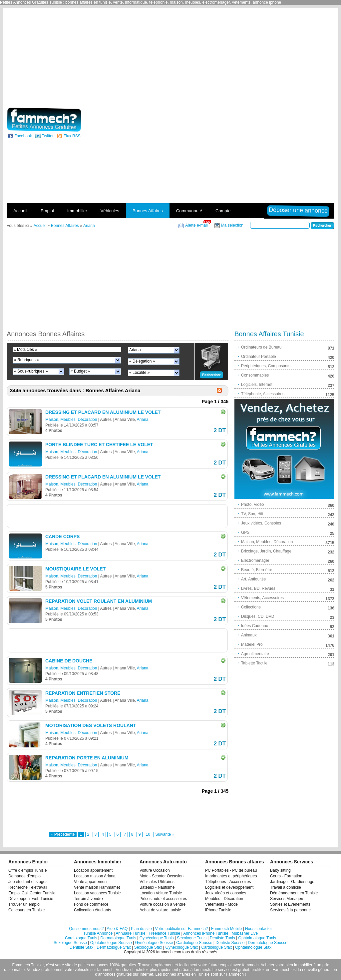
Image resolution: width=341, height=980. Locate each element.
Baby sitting (280, 870)
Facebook (23, 136)
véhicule (82, 970)
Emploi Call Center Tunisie (32, 893)
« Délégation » (142, 361)
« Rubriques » (26, 360)
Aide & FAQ (117, 929)
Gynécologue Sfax (182, 947)
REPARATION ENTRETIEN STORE (83, 693)
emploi (226, 965)
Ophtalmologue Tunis (257, 938)
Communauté (189, 211)
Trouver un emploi (24, 904)
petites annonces (93, 965)
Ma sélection (232, 225)
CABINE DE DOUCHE (69, 661)
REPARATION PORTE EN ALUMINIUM (87, 758)
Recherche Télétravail (28, 887)
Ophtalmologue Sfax (253, 947)
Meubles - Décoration (224, 899)
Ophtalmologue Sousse (111, 943)
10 (148, 834)
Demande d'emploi (25, 876)
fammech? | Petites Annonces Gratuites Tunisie (43, 120)
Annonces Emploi (28, 862)
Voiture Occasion (155, 870)
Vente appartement (91, 882)
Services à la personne (290, 910)
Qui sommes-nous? (86, 929)
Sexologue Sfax (148, 947)
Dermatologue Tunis (118, 938)
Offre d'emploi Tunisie (27, 870)
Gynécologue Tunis (157, 938)
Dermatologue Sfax (114, 947)
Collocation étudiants (92, 910)
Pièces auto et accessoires (163, 899)
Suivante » (165, 834)
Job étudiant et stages (28, 882)
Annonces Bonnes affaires (235, 862)
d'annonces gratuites (113, 974)
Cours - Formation (286, 876)
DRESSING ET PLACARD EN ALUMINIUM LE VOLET (103, 412)
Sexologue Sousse (70, 943)
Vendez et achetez (132, 970)
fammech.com (169, 952)
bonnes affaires (176, 974)
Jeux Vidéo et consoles (226, 893)
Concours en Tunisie (26, 910)
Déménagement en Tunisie (294, 893)
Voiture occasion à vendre (163, 904)
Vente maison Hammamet (97, 887)
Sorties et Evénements (290, 904)
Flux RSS (72, 136)
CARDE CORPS (62, 536)
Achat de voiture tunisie (160, 910)
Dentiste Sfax (81, 947)
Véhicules (110, 211)
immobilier (303, 965)
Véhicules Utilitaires (157, 882)
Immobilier (77, 211)
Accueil (20, 211)
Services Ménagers (287, 899)
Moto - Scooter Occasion (162, 876)
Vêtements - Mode (221, 904)
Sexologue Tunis (192, 938)
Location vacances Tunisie (97, 893)
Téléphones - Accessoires (228, 882)
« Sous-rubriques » (31, 371)
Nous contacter (259, 929)
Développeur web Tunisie (31, 899)
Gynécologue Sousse (154, 943)
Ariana (135, 350)
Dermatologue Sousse (268, 943)
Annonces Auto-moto (163, 862)
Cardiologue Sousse (194, 943)
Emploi (47, 211)
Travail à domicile (286, 887)
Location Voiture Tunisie (161, 893)
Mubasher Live (245, 933)
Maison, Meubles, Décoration (71, 420)
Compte (223, 211)
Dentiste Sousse (230, 943)
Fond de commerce (91, 904)
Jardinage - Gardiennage (292, 882)
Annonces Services (292, 862)
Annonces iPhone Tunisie (206, 933)
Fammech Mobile (226, 929)
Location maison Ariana (95, 876)
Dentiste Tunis (222, 938)
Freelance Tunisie (164, 933)
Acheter (268, 965)
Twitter (48, 136)
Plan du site (141, 929)
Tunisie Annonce (98, 933)
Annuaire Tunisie (130, 933)
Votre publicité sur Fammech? (182, 929)
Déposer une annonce (297, 210)
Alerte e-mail (196, 225)
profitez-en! (261, 970)
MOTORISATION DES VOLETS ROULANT (91, 725)
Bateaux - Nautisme (157, 887)
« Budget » (80, 371)
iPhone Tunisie (218, 910)
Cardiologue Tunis (81, 938)
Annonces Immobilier (98, 862)
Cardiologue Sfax (216, 947)
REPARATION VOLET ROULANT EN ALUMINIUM (99, 601)
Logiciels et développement (229, 887)
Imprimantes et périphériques (231, 876)
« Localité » (139, 373)
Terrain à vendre (88, 899)
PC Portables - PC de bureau (231, 870)
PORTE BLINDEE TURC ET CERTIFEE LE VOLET (99, 445)
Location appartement (93, 870)
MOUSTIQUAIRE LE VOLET (75, 569)
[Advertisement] (263, 57)
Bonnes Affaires (148, 211)
